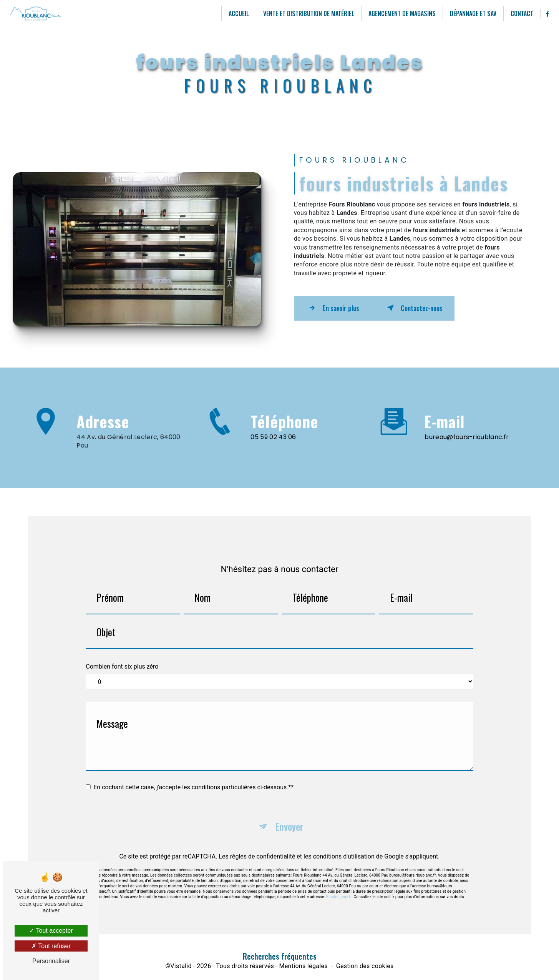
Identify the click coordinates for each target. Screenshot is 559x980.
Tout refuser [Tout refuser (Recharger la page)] (51, 946)
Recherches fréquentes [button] (280, 958)
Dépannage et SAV (472, 13)
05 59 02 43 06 (273, 445)
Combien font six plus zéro (122, 658)
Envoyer (289, 819)
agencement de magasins (401, 13)
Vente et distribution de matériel (307, 13)
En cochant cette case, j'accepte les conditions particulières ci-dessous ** (193, 778)
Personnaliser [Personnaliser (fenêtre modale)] (51, 961)
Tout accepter (51, 931)
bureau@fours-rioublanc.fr (467, 428)
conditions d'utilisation (344, 849)
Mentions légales (303, 968)
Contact (520, 13)
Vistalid (181, 968)
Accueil (237, 13)
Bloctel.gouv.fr (339, 890)
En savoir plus (338, 308)
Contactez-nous (429, 308)
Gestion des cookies (365, 968)
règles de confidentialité (263, 849)
